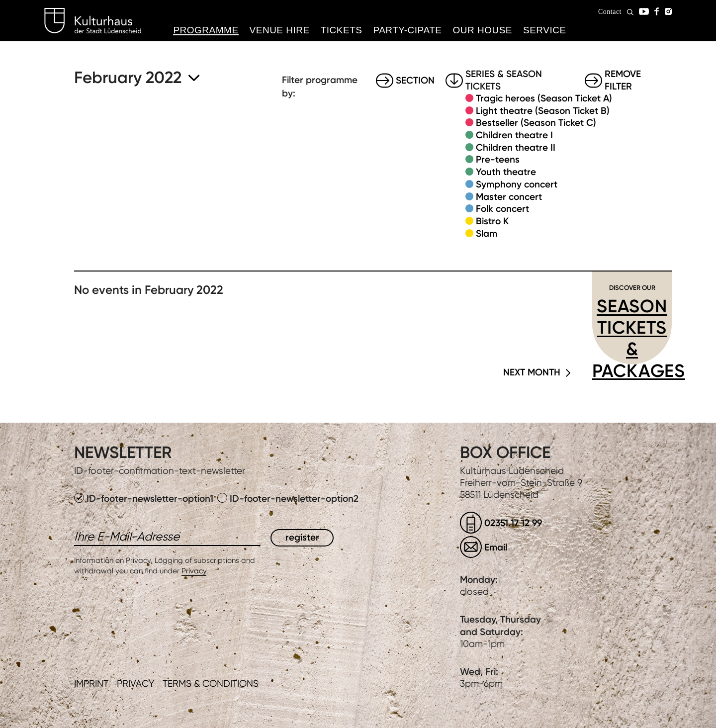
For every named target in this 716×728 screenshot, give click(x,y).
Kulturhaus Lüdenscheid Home (93, 21)
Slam (487, 233)
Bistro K (492, 221)
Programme (206, 30)
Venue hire (280, 30)
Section (415, 80)
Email (496, 547)
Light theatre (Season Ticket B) (543, 111)
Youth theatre (506, 172)
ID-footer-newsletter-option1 (145, 499)
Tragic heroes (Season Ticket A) (544, 98)
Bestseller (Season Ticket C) (536, 123)
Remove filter (623, 81)
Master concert (509, 197)
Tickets (342, 30)
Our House (482, 30)
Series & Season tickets (504, 81)
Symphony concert (517, 184)
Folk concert (502, 209)
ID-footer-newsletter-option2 (288, 499)
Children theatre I (514, 135)
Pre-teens (498, 159)
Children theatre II (516, 147)
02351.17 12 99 (513, 523)
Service (545, 30)
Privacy (194, 571)
